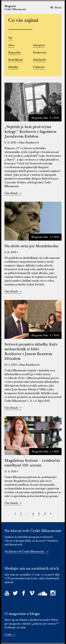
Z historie (39, 67)
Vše (10, 38)
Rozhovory (40, 53)
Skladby (13, 67)
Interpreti (39, 45)
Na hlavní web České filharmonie (26, 552)
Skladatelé (39, 60)
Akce (11, 45)
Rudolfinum (16, 60)
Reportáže (15, 53)
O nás (10, 635)
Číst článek (13, 193)
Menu (56, 8)
